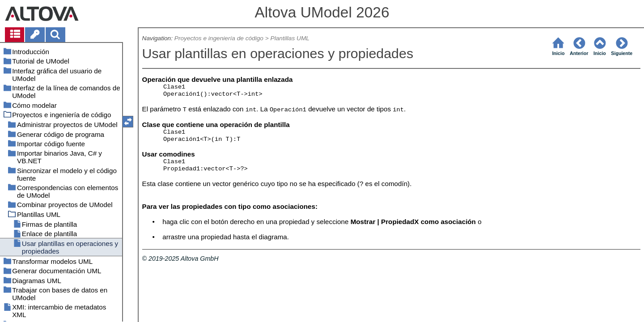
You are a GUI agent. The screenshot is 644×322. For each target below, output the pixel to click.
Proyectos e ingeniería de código (219, 38)
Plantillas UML (290, 38)
